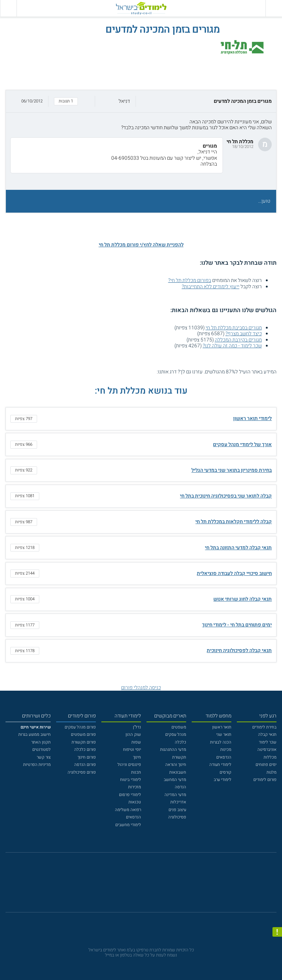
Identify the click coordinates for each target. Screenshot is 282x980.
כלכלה (180, 742)
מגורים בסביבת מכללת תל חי (234, 328)
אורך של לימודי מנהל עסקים (242, 445)
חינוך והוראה (176, 765)
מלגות (272, 772)
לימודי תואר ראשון (252, 419)
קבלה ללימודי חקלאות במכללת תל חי (234, 522)
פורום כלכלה (85, 750)
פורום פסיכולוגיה (82, 772)
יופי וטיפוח (132, 750)
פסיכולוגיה (177, 817)
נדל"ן (137, 727)
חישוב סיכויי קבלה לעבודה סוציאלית (234, 574)
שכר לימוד (268, 742)
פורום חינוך (87, 757)
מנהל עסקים (176, 735)
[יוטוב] (149, 885)
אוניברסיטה (267, 750)
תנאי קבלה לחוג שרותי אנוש (243, 599)
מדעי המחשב (175, 780)
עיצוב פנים (177, 810)
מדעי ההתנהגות (173, 750)
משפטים (179, 727)
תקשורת (179, 757)
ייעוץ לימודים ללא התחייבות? (211, 287)
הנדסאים (224, 757)
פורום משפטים (83, 735)
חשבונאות (178, 772)
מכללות (270, 757)
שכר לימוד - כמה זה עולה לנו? (232, 346)
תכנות (136, 772)
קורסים (225, 772)
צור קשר (44, 757)
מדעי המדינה (175, 795)
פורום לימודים (265, 780)
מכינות (226, 750)
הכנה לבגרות (221, 742)
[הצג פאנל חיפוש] (8, 8)
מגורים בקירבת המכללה (238, 340)
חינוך (137, 757)
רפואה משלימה (128, 810)
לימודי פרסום (130, 795)
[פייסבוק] (137, 886)
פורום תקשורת (84, 742)
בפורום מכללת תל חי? (190, 281)
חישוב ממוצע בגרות (35, 735)
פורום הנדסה (85, 765)
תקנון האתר (41, 742)
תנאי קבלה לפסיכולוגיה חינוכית (239, 651)
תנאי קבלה (267, 735)
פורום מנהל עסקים (80, 727)
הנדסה (180, 787)
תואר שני (224, 735)
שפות (136, 742)
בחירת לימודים (264, 727)
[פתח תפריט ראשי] (274, 8)
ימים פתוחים (266, 765)
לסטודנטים (41, 750)
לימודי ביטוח (131, 780)
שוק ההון (133, 735)
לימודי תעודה (220, 765)
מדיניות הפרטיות (37, 765)
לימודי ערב (223, 780)
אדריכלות (178, 802)
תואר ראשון (222, 727)
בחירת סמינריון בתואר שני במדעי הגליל (232, 470)
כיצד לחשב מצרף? (244, 334)
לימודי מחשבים (128, 825)
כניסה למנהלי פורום (141, 688)
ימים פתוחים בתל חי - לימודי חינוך (237, 625)
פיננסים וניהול (129, 765)
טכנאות (135, 802)
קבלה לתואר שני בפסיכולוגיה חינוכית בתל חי (226, 496)
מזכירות (135, 787)
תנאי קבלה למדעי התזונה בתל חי (238, 548)
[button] (141, 102)
